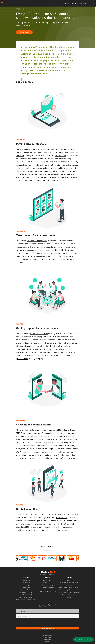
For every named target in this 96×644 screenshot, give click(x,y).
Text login (69, 3)
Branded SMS (47, 583)
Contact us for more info (47, 591)
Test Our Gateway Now (47, 628)
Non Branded (47, 580)
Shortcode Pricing (47, 585)
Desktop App (26, 585)
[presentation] (29, 623)
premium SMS (30, 47)
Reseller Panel (26, 587)
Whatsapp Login (81, 3)
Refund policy (47, 639)
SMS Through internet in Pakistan (69, 592)
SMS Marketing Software (26, 597)
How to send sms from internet (69, 587)
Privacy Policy (47, 637)
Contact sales (24, 32)
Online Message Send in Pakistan (69, 590)
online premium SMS (25, 152)
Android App (26, 583)
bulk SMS (20, 156)
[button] (93, 3)
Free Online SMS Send (26, 592)
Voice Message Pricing (47, 587)
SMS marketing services (37, 241)
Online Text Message (26, 590)
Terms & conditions (47, 635)
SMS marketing (66, 54)
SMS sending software (48, 178)
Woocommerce (26, 580)
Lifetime (47, 573)
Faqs (69, 580)
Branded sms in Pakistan (26, 595)
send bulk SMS (54, 256)
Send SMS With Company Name (26, 600)
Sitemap (47, 642)
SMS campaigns (42, 61)
